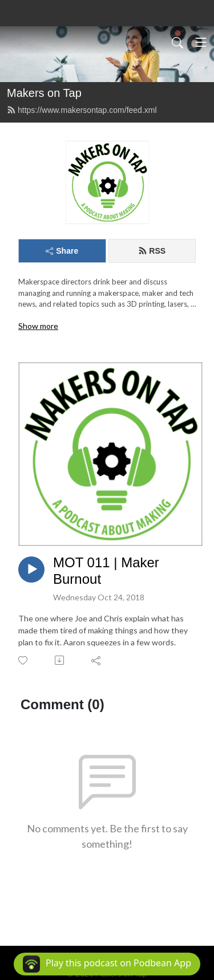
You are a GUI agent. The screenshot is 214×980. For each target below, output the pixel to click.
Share (62, 251)
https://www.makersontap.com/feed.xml (82, 110)
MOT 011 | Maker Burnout (106, 571)
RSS (152, 251)
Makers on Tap (44, 93)
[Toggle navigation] (201, 42)
